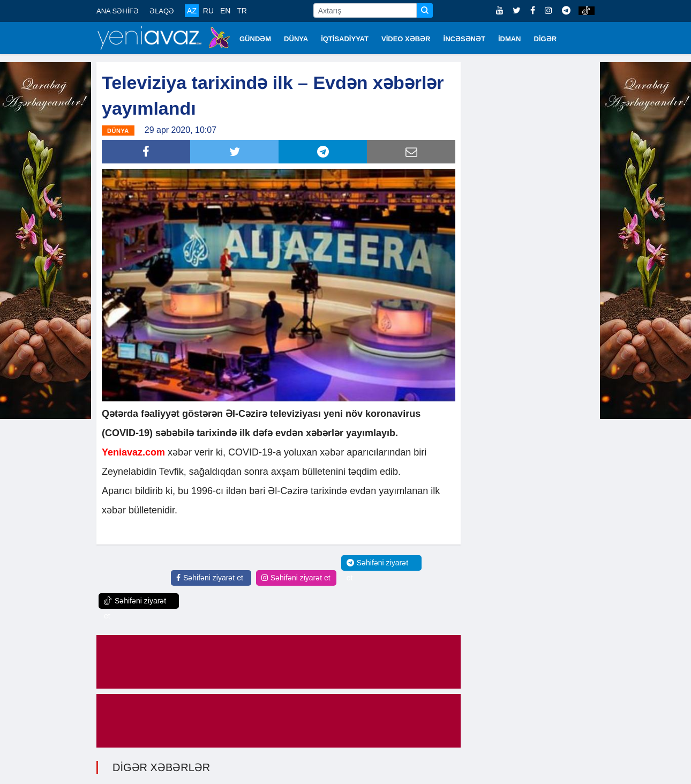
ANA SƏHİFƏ (118, 11)
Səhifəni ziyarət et (210, 577)
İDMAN (510, 39)
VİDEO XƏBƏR (406, 39)
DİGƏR (546, 39)
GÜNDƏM (255, 39)
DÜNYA (296, 39)
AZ (192, 11)
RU (208, 11)
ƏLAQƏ (162, 11)
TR (242, 11)
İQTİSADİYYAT (345, 39)
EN (225, 11)
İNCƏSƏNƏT (464, 39)
